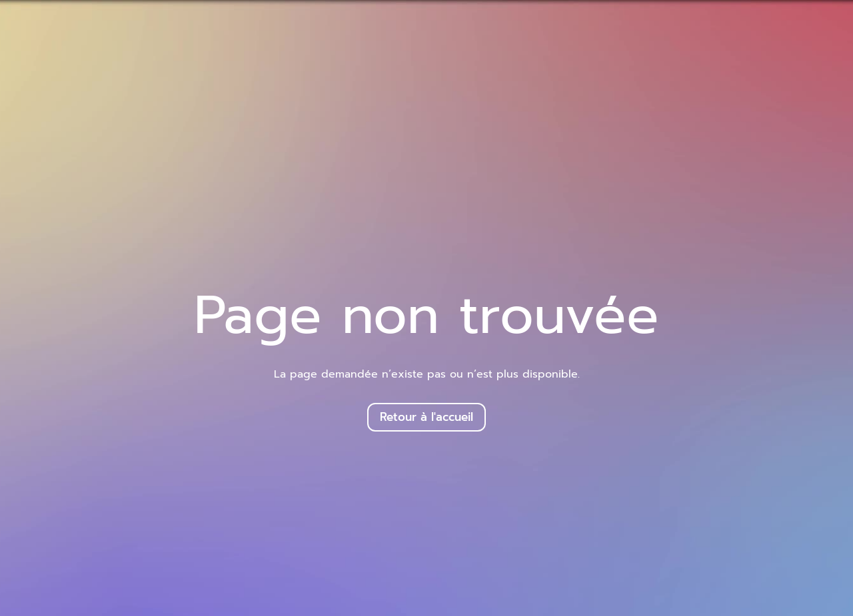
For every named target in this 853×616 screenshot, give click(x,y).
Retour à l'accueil (426, 417)
